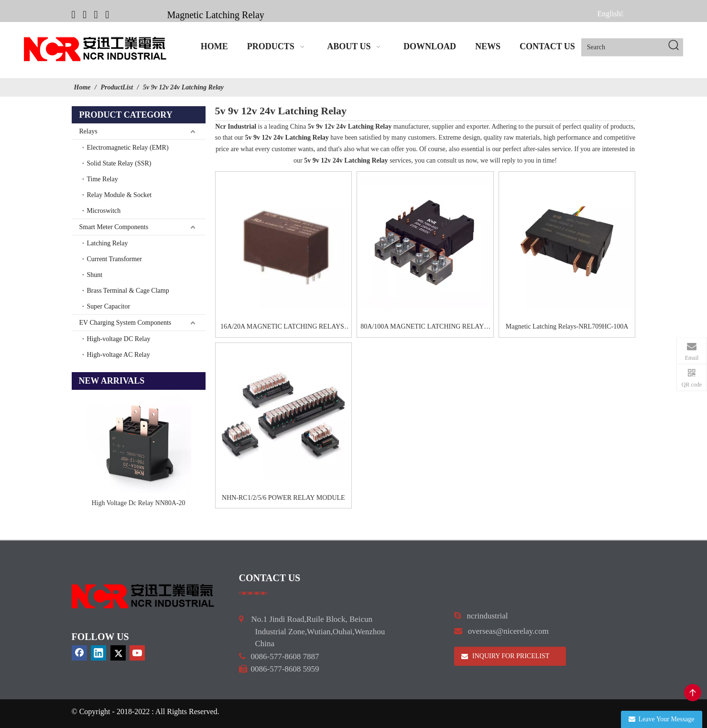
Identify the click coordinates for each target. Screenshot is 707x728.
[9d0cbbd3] (143, 596)
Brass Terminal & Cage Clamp (128, 291)
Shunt (95, 275)
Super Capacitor (109, 306)
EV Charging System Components (125, 323)
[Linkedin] (85, 14)
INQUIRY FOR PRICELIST (506, 656)
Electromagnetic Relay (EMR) (128, 148)
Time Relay (103, 179)
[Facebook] (74, 14)
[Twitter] (96, 14)
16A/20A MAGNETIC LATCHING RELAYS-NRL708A (283, 328)
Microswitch (104, 211)
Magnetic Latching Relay (216, 15)
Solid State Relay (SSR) (119, 163)
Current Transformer (115, 259)
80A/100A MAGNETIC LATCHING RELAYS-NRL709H (425, 328)
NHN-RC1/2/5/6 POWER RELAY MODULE (283, 498)
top (693, 693)
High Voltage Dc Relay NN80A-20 (138, 503)
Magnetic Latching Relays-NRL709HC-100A (567, 326)
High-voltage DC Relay (119, 339)
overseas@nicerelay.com (508, 631)
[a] (254, 593)
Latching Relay (108, 243)
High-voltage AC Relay (119, 355)
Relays (88, 131)
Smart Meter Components (114, 227)
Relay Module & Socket (120, 195)
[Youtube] (107, 14)
